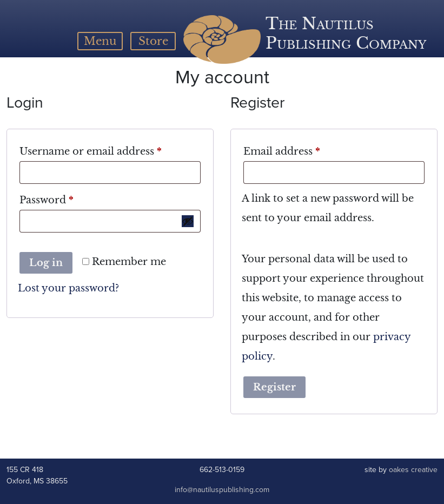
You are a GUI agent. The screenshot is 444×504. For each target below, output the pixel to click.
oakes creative (413, 470)
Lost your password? (68, 288)
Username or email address (110, 150)
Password (69, 198)
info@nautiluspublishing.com (222, 490)
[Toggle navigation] (100, 41)
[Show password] (188, 221)
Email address (304, 150)
